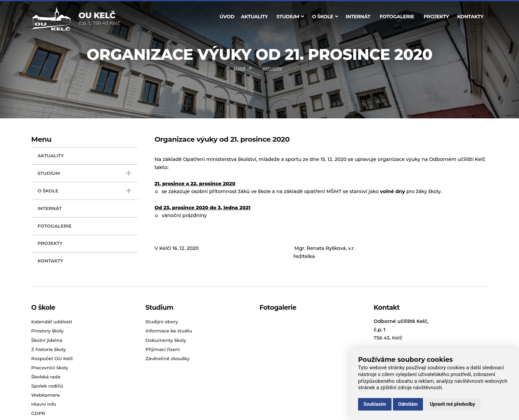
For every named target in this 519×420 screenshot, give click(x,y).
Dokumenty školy (166, 340)
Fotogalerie (397, 17)
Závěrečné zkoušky (168, 358)
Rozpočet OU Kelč (52, 358)
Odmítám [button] (408, 404)
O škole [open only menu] (84, 191)
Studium (290, 17)
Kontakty (470, 17)
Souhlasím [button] (375, 404)
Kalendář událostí (52, 322)
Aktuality (254, 17)
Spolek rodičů (47, 386)
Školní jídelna (47, 340)
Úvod (227, 17)
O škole (325, 17)
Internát (358, 17)
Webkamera (45, 395)
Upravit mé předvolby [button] (452, 404)
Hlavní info (44, 404)
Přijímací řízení (163, 349)
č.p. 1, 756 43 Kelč (99, 19)
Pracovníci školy (50, 368)
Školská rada (46, 377)
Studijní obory (162, 322)
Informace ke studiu (169, 331)
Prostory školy (47, 331)
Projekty (436, 17)
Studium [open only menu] (84, 173)
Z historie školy (49, 349)
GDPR (38, 413)
